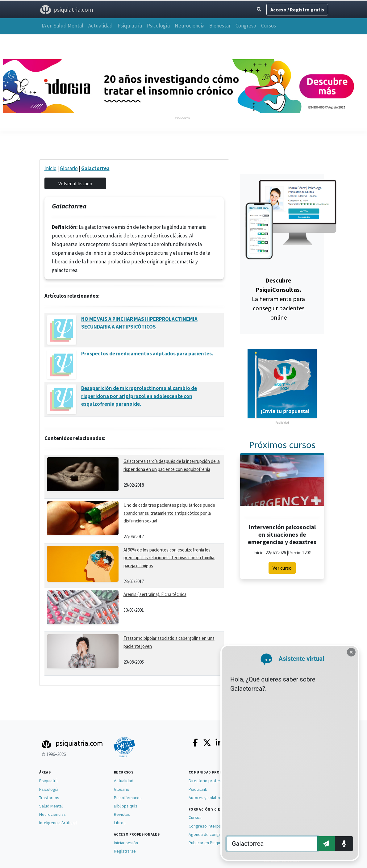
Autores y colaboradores (212, 798)
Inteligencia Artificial (58, 823)
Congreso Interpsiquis (209, 826)
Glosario (69, 168)
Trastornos (49, 798)
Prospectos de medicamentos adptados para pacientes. (147, 354)
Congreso (246, 26)
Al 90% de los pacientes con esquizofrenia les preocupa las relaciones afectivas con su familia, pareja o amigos (169, 558)
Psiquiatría (130, 26)
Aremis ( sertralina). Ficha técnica (155, 594)
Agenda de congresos (209, 834)
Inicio (50, 168)
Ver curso (282, 568)
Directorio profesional (209, 781)
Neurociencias (52, 814)
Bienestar (220, 26)
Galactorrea (95, 168)
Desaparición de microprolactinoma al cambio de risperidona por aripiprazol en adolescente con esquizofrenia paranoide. (139, 396)
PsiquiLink (198, 789)
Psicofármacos (128, 798)
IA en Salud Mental (63, 26)
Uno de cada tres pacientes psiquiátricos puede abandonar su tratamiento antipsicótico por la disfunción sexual (169, 513)
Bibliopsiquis (126, 806)
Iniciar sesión (126, 843)
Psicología (158, 26)
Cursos (269, 26)
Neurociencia (190, 26)
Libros (120, 823)
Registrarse (125, 851)
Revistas (122, 814)
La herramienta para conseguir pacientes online (278, 299)
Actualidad (100, 26)
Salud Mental (51, 806)
